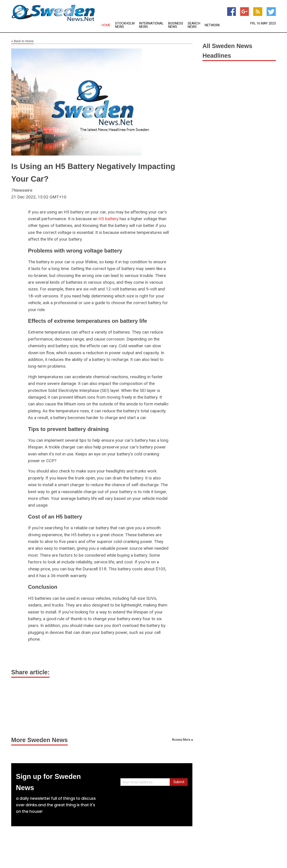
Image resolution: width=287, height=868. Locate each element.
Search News (194, 25)
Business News (176, 25)
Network (212, 25)
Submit (179, 782)
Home (106, 25)
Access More (181, 740)
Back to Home (22, 41)
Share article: (30, 672)
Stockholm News (125, 25)
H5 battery (108, 219)
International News (151, 25)
